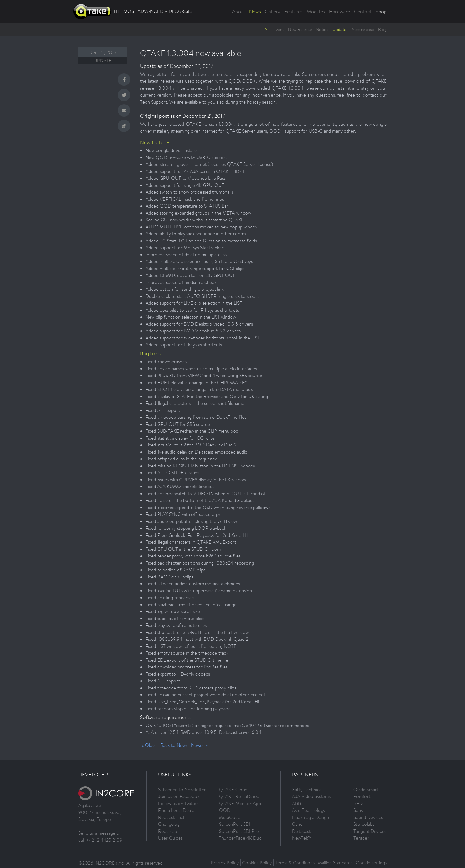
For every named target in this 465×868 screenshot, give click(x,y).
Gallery (273, 11)
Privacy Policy (225, 863)
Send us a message (97, 833)
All (267, 29)
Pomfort (362, 796)
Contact (363, 11)
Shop (381, 11)
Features (294, 11)
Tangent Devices (370, 831)
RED (358, 803)
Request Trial (171, 817)
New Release (300, 29)
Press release (362, 29)
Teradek (361, 838)
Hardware (339, 11)
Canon (299, 824)
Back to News (174, 745)
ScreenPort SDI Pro (239, 831)
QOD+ (226, 810)
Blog (382, 29)
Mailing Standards (335, 863)
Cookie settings (371, 863)
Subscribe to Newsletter (182, 790)
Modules (316, 11)
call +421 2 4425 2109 (100, 840)
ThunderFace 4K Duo (240, 838)
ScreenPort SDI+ (236, 824)
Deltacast (301, 831)
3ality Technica (307, 790)
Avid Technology (309, 810)
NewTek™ (302, 838)
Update (339, 29)
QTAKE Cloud (233, 790)
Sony (358, 810)
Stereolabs (364, 824)
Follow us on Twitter (178, 803)
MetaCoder (230, 817)
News (255, 11)
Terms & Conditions (295, 863)
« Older (149, 745)
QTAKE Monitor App (240, 803)
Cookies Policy (257, 863)
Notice (322, 29)
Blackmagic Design (311, 817)
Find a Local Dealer (177, 810)
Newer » (199, 745)
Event (279, 29)
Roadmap (168, 831)
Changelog (169, 824)
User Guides (170, 838)
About (239, 11)
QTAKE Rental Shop (239, 796)
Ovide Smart (366, 790)
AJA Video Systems (311, 796)
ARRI (297, 803)
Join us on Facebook (179, 796)
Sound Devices (368, 817)
